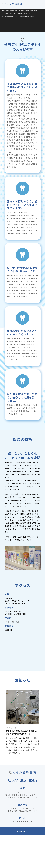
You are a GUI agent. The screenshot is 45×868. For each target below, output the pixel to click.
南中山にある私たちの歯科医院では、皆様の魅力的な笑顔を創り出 (22, 732)
